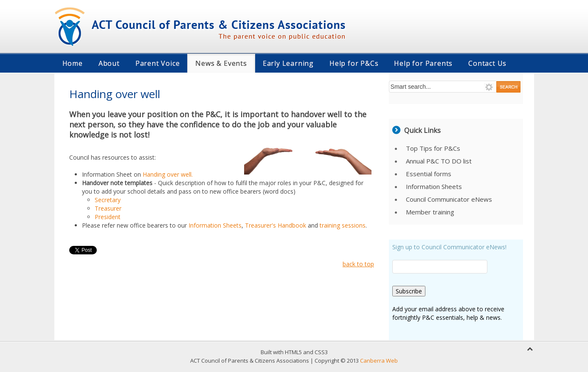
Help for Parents (423, 63)
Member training (430, 212)
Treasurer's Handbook (276, 225)
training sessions (343, 225)
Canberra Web (379, 361)
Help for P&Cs (354, 63)
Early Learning (288, 63)
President (108, 217)
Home (73, 63)
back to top (358, 264)
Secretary (108, 200)
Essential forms (429, 174)
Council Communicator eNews (449, 199)
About (109, 63)
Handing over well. (168, 174)
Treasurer (108, 208)
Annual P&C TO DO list (439, 161)
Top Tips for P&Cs (433, 148)
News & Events (221, 63)
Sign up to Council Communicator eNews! (449, 247)
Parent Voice (158, 63)
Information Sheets (215, 225)
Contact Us (487, 63)
